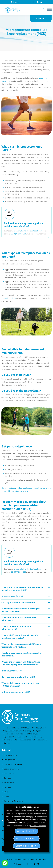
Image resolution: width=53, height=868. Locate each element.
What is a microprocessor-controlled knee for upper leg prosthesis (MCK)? (22, 589)
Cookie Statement (38, 826)
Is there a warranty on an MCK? (16, 692)
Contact (41, 19)
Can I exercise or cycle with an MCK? (18, 677)
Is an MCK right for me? (12, 596)
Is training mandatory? (12, 671)
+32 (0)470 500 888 (18, 234)
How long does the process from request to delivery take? (21, 654)
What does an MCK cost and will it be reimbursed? (19, 619)
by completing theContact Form (28, 231)
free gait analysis (9, 298)
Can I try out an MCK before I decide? (18, 603)
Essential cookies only (27, 846)
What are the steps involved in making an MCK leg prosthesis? (20, 610)
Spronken (42, 859)
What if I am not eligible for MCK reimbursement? (16, 628)
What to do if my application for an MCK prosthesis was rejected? (20, 637)
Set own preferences (26, 838)
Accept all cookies (27, 831)
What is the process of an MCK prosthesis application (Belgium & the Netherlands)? (21, 663)
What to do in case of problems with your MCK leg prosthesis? (20, 685)
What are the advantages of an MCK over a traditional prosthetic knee (21, 646)
